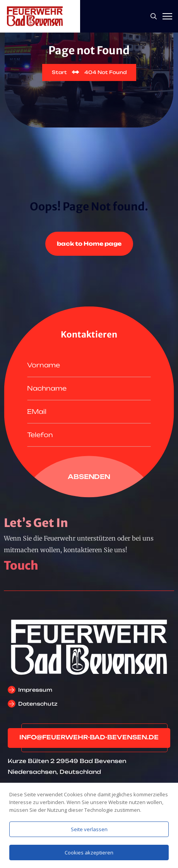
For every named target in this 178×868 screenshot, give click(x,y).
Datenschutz (38, 704)
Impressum (35, 690)
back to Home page (89, 244)
